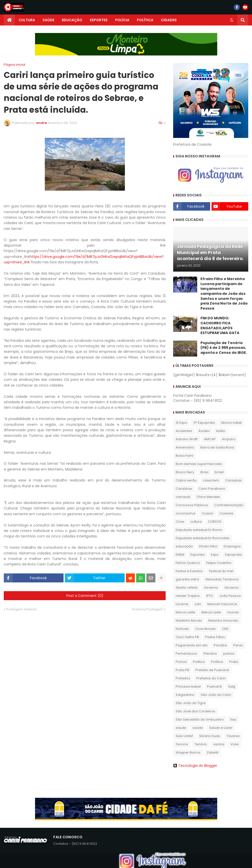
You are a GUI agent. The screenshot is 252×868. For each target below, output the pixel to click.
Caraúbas (184, 489)
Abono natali (231, 423)
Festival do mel (221, 571)
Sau (233, 719)
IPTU (210, 596)
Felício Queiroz (188, 563)
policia (229, 653)
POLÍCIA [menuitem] (122, 20)
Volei (235, 744)
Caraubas (233, 480)
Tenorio (182, 744)
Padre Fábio (215, 637)
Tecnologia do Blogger (195, 766)
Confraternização (229, 505)
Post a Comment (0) (85, 596)
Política (217, 662)
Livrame (182, 604)
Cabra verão (186, 480)
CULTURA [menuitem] (27, 20)
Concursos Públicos (192, 505)
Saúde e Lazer (221, 728)
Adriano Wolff (187, 439)
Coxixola (226, 513)
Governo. (232, 588)
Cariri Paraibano (212, 489)
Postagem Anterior (22, 609)
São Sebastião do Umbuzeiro (200, 719)
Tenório (201, 744)
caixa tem (211, 480)
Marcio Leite (185, 612)
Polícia (181, 662)
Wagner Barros (188, 752)
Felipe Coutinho (219, 563)
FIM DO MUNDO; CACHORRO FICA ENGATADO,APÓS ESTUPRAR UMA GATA (220, 326)
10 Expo (181, 423)
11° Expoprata (204, 423)
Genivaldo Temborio (222, 579)
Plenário (210, 653)
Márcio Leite (211, 612)
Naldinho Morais (189, 621)
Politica (199, 662)
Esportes (198, 555)
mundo (233, 612)
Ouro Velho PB (187, 637)
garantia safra (187, 579)
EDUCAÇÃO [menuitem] (72, 20)
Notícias (182, 629)
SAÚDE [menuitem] (48, 20)
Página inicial (15, 65)
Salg (232, 686)
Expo (215, 555)
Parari (238, 645)
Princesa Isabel (188, 686)
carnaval (183, 497)
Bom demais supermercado (199, 464)
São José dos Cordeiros (195, 711)
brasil (219, 472)
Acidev (204, 431)
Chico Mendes (208, 497)
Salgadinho (185, 695)
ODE (225, 629)
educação (184, 546)
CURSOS (215, 522)
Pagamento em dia (192, 645)
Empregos (232, 546)
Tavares (233, 736)
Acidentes (184, 431)
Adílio (221, 431)
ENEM (180, 555)
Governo (211, 588)
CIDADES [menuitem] (169, 20)
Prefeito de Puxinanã (212, 670)
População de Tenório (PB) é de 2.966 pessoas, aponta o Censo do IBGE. (224, 348)
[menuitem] (9, 20)
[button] (232, 20)
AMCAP (210, 439)
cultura (196, 522)
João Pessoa (230, 596)
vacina (219, 744)
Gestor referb (187, 588)
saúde (198, 728)
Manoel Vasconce (222, 604)
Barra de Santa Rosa (217, 447)
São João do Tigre (191, 703)
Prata (234, 662)
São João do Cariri (216, 695)
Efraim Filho (208, 546)
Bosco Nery (185, 472)
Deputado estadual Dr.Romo (199, 530)
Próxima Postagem (148, 609)
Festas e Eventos (189, 571)
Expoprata (233, 555)
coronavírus (186, 513)
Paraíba (220, 645)
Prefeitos (183, 678)
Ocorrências (205, 629)
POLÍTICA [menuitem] (145, 20)
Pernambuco (186, 653)
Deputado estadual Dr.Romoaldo (203, 538)
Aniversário (185, 447)
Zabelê (213, 752)
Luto (198, 604)
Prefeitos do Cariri (211, 678)
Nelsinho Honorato (223, 621)
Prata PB (182, 670)
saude (181, 728)
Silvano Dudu (210, 736)
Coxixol (207, 513)
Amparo (229, 439)
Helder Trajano (188, 596)
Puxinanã (214, 686)
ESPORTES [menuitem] (99, 20)
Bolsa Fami (184, 456)
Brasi (204, 472)
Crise (180, 522)
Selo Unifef (184, 736)
